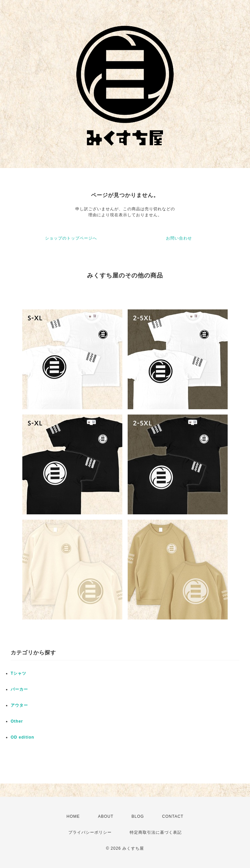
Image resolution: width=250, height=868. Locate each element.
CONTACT (173, 816)
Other (17, 721)
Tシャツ (18, 673)
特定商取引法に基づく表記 (156, 832)
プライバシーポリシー (90, 832)
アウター (19, 705)
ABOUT (106, 816)
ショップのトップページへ (71, 238)
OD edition (22, 737)
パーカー (19, 689)
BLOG (138, 816)
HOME (73, 816)
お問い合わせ (179, 238)
